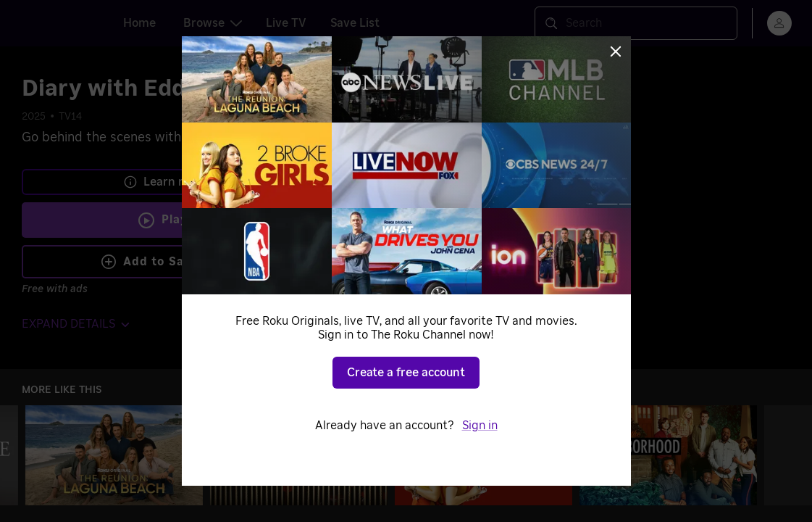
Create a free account (406, 373)
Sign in (480, 426)
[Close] (616, 51)
